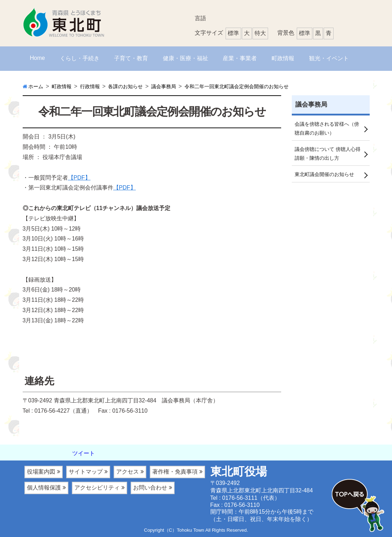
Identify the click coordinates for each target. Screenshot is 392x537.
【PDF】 (79, 178)
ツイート (84, 453)
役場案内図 (41, 472)
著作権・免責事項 (175, 472)
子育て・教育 (131, 58)
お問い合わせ (150, 488)
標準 (305, 33)
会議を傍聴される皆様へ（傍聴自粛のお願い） (327, 129)
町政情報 (283, 58)
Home (37, 58)
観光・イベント (329, 58)
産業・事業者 (240, 58)
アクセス (127, 472)
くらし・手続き (80, 58)
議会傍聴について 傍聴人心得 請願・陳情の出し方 (328, 155)
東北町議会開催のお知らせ (324, 176)
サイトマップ (86, 472)
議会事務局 (311, 104)
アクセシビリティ (97, 488)
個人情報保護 (44, 488)
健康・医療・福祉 (186, 58)
